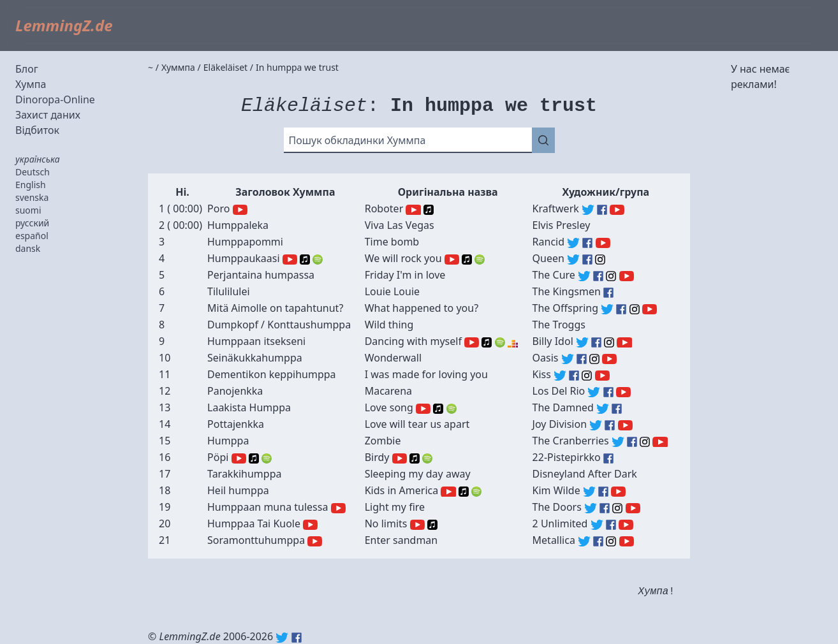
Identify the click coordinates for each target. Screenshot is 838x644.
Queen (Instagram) (600, 260)
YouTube (240, 210)
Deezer (513, 342)
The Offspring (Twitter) (607, 309)
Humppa (228, 441)
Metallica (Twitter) (584, 541)
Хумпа (31, 84)
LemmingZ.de (64, 25)
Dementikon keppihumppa (272, 374)
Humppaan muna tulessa (268, 507)
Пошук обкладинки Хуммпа (357, 140)
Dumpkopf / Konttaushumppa (279, 325)
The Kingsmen (567, 291)
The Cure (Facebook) (598, 276)
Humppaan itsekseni (256, 341)
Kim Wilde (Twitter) (589, 492)
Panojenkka (235, 391)
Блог (27, 69)
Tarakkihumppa (244, 474)
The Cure (554, 275)
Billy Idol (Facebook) (596, 342)
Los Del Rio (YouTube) (623, 392)
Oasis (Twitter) (568, 359)
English (31, 185)
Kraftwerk (556, 209)
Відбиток (37, 130)
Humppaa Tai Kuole (254, 523)
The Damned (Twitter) (603, 409)
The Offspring (565, 308)
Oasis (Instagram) (594, 359)
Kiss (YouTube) (602, 376)
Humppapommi (245, 242)
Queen (548, 258)
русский (32, 223)
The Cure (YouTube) (627, 276)
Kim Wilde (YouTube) (618, 492)
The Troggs (559, 325)
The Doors (557, 507)
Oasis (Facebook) (582, 359)
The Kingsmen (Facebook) (608, 293)
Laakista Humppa (249, 407)
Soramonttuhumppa (256, 540)
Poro (218, 209)
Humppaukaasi (244, 258)
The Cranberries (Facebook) (632, 442)
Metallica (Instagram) (611, 541)
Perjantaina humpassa (261, 275)
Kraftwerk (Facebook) (602, 210)
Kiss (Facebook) (574, 376)
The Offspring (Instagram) (635, 309)
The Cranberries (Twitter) (618, 442)
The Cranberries (571, 441)
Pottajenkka (236, 424)
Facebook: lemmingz (297, 638)
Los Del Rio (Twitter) (594, 392)
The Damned (563, 407)
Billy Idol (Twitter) (582, 342)
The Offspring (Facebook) (621, 309)
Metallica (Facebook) (598, 541)
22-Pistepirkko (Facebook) (608, 458)
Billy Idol (553, 341)
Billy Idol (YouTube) (624, 342)
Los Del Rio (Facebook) (608, 392)
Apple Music (429, 210)
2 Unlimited (560, 523)
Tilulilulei (229, 291)
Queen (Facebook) (587, 260)
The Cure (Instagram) (611, 276)
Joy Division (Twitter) (596, 425)
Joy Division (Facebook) (610, 425)
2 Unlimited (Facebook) (611, 525)
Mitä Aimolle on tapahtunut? (275, 308)
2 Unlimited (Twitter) (597, 525)
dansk (28, 248)
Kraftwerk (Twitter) (588, 210)
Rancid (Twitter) (573, 243)
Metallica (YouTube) (627, 541)
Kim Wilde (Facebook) (603, 492)
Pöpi (218, 457)
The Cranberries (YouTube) (660, 442)
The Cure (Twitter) (584, 276)
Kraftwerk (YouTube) (617, 210)
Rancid (548, 242)
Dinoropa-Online (55, 99)
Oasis (546, 358)
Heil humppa (238, 490)
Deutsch (33, 172)
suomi (28, 210)
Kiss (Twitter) (560, 376)
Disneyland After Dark (585, 474)
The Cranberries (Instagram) (645, 442)
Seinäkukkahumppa (255, 358)
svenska (32, 197)
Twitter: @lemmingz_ (282, 638)
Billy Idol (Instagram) (609, 342)
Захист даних (48, 115)
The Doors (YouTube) (633, 508)
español (32, 236)
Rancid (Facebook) (587, 243)
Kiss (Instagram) (587, 376)
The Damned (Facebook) (617, 409)
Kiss (542, 374)
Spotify (318, 260)
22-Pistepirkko (567, 457)
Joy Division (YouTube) (625, 425)
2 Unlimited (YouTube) (626, 525)
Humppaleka (238, 225)
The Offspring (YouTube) (650, 309)
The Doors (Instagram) (617, 508)
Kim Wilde (556, 490)
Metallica (554, 540)
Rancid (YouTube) (603, 243)
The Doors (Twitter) (591, 508)
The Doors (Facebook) (605, 508)
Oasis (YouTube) (609, 359)
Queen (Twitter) (573, 260)
